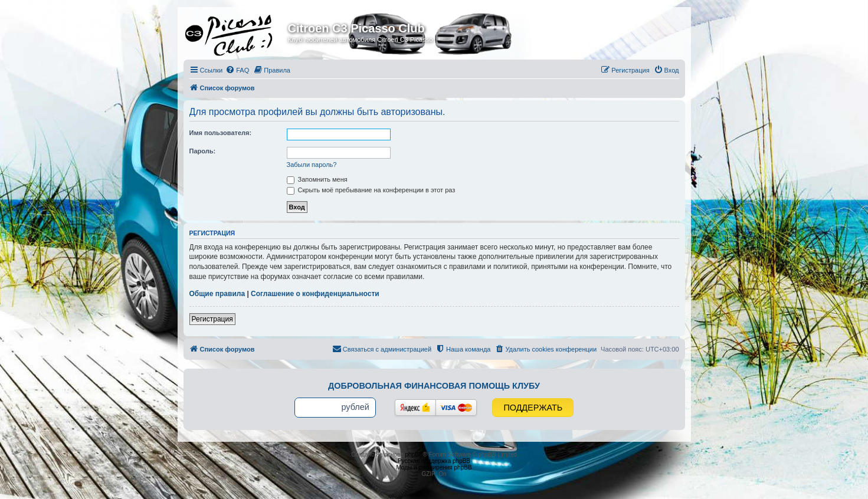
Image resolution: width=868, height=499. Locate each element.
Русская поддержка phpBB (434, 461)
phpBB (414, 454)
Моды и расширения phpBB (434, 467)
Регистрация (212, 319)
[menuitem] (237, 70)
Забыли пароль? (312, 165)
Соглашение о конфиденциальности (315, 294)
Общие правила (217, 294)
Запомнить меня (317, 179)
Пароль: (203, 151)
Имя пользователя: (221, 133)
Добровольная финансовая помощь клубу (434, 386)
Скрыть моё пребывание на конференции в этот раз (371, 190)
